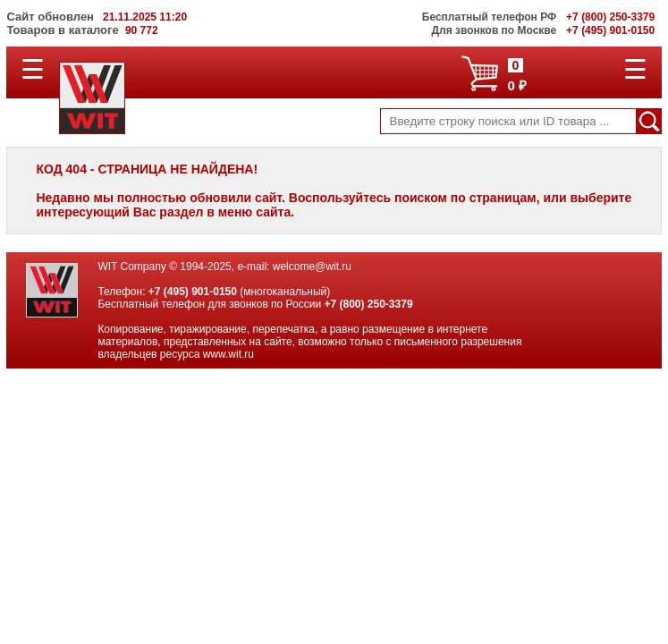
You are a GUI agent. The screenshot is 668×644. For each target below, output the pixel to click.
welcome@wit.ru (312, 267)
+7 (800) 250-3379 (368, 304)
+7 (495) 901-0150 (193, 292)
